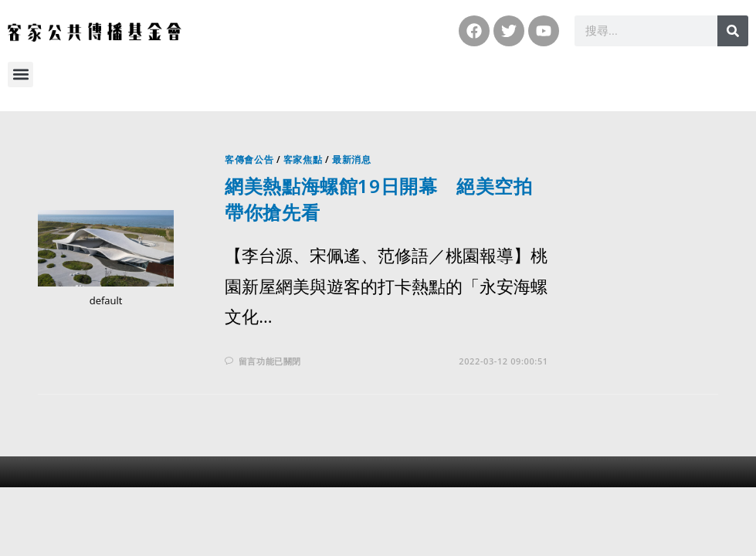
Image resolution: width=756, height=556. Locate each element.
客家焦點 (303, 159)
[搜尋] (733, 31)
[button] (20, 75)
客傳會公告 (249, 159)
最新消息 (351, 159)
